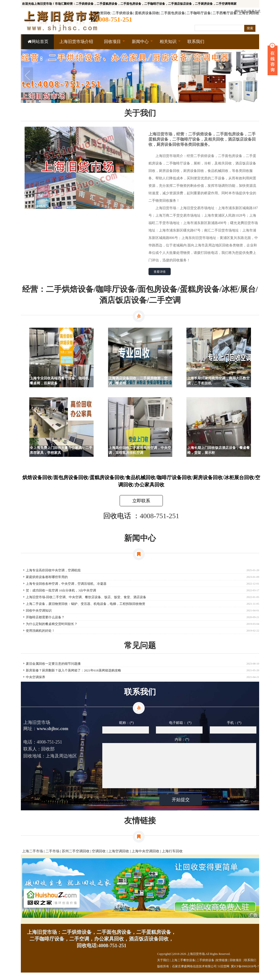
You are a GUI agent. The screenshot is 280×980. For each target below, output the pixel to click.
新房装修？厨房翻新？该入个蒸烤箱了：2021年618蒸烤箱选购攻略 (73, 670)
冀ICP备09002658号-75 (246, 974)
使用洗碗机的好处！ (40, 631)
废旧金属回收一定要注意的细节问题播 (53, 664)
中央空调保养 (35, 677)
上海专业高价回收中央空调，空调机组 (53, 570)
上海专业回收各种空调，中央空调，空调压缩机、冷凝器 (66, 584)
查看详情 (160, 272)
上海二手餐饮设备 (183, 968)
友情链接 (222, 968)
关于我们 (163, 968)
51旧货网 (223, 974)
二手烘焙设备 (123, 13)
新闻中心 (140, 44)
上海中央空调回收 (145, 859)
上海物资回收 (100, 13)
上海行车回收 (172, 859)
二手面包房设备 (173, 13)
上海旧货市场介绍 (76, 42)
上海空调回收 (249, 13)
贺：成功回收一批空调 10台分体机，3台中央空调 (61, 590)
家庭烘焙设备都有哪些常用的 (47, 577)
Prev (28, 76)
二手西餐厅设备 (225, 13)
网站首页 (38, 42)
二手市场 (52, 859)
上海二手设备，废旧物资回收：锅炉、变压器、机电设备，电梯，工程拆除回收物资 (86, 604)
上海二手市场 (33, 859)
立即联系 (141, 501)
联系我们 (196, 42)
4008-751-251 (159, 516)
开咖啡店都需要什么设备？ (45, 617)
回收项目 (112, 44)
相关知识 (167, 44)
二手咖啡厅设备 (199, 13)
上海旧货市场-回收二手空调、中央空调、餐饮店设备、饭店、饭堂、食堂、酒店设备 (86, 597)
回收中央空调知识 (39, 610)
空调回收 (99, 859)
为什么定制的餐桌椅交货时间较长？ (52, 624)
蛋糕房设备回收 (147, 13)
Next (252, 76)
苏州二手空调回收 (76, 859)
